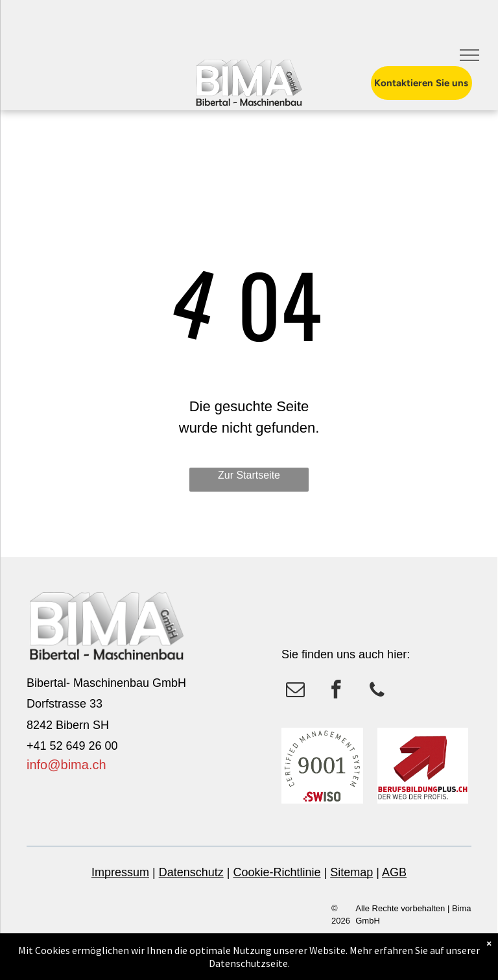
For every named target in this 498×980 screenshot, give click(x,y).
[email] (295, 691)
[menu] (469, 55)
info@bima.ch (66, 765)
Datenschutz (191, 872)
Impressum (120, 872)
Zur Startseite (249, 475)
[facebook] (336, 691)
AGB (394, 872)
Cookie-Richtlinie (277, 872)
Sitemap (351, 872)
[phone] (377, 691)
